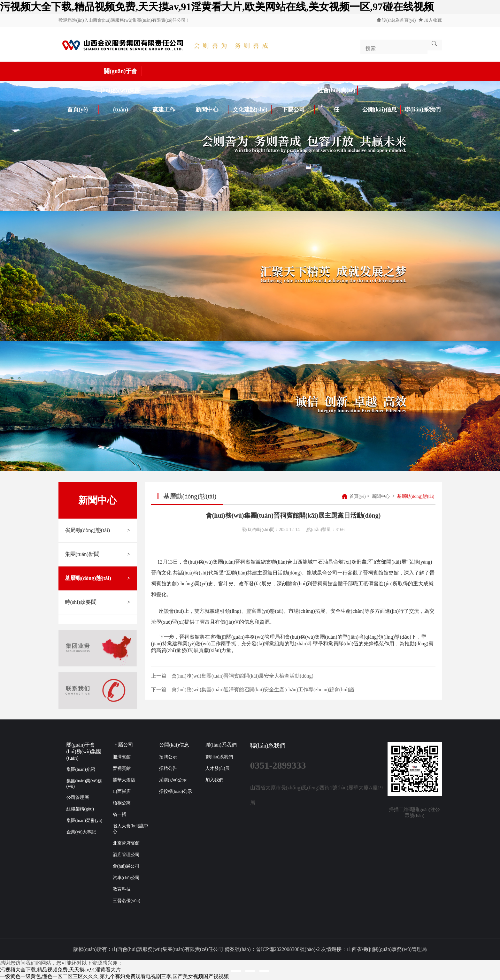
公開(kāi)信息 (382, 110)
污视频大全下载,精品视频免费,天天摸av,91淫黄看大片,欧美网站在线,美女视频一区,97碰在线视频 (217, 7)
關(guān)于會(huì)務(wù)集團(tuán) (121, 74)
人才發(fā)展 (218, 768)
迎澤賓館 (122, 757)
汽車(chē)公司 (126, 878)
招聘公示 (168, 757)
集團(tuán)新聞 (98, 554)
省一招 (119, 814)
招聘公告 (168, 768)
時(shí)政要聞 (98, 602)
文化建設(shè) (252, 110)
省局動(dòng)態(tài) (98, 530)
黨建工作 (169, 110)
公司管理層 (78, 798)
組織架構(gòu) (80, 809)
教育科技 (122, 889)
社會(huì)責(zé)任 (338, 93)
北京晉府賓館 (126, 843)
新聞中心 (212, 110)
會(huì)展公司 (126, 866)
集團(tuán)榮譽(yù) (85, 820)
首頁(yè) (83, 110)
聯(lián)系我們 (423, 110)
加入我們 (214, 780)
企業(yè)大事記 (81, 832)
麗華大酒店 (124, 780)
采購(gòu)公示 (173, 780)
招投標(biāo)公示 (176, 791)
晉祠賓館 (122, 768)
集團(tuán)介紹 (81, 769)
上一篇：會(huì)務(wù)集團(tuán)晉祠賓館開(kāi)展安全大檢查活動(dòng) (232, 676)
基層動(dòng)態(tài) (98, 578)
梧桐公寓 (122, 803)
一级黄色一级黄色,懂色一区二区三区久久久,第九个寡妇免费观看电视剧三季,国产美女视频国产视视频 (114, 976)
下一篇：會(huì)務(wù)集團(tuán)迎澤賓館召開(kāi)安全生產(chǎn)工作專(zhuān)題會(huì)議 (253, 690)
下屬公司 (298, 110)
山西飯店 (122, 791)
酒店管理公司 (126, 855)
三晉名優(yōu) (127, 901)
